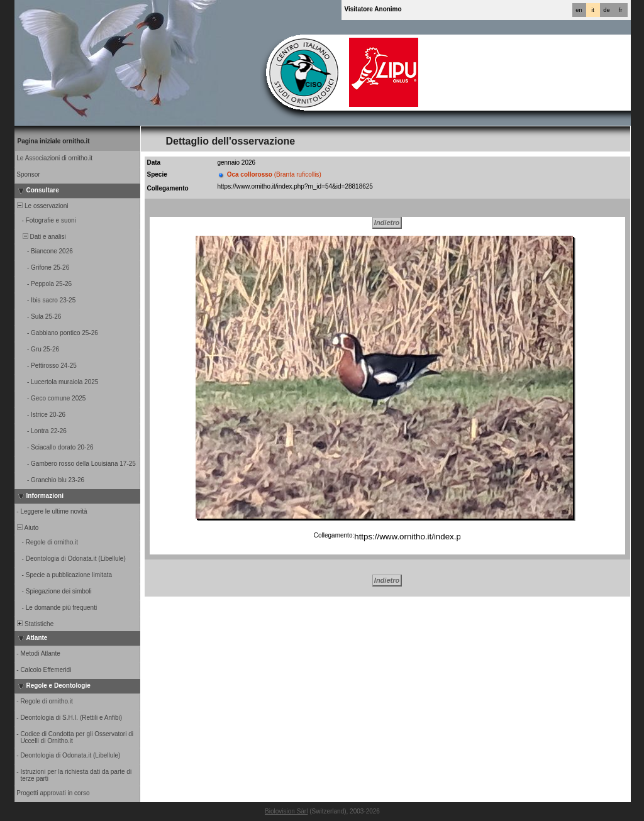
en (579, 10)
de (606, 10)
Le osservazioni (42, 206)
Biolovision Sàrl (286, 811)
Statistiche (35, 624)
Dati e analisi (41, 237)
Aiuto (27, 528)
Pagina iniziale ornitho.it (54, 141)
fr (621, 10)
